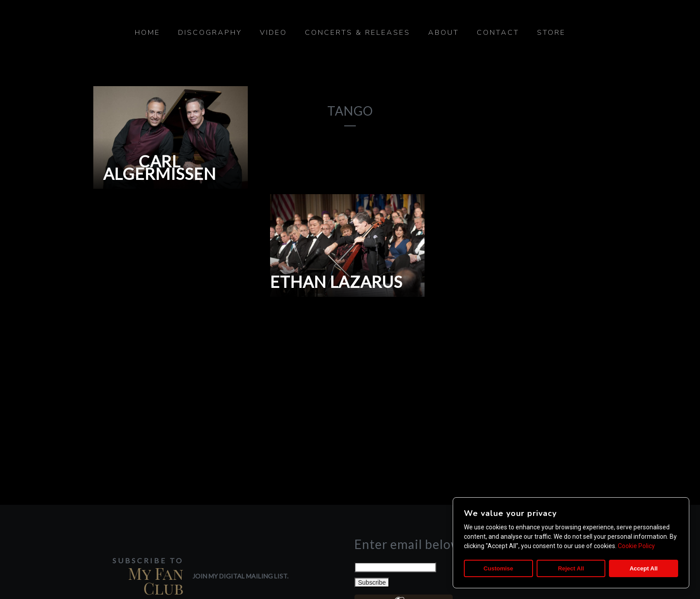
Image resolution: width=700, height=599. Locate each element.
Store (551, 33)
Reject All (571, 568)
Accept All (644, 568)
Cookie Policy (636, 546)
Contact (498, 33)
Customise (498, 568)
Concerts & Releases (358, 33)
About (444, 33)
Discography (210, 33)
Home (148, 33)
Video (273, 33)
